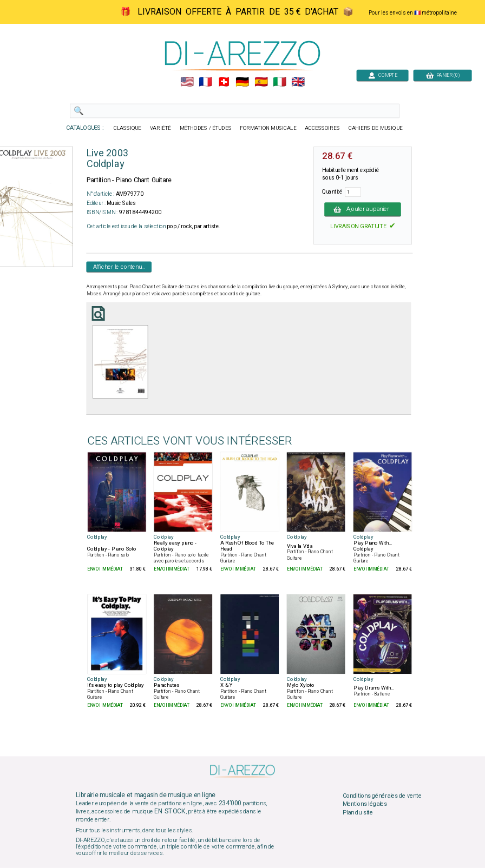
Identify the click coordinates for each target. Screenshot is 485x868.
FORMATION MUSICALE (268, 128)
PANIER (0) (443, 75)
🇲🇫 (205, 82)
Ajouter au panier (363, 209)
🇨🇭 (224, 82)
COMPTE (383, 75)
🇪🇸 (261, 82)
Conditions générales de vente (382, 796)
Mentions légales (365, 804)
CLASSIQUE (128, 128)
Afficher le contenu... (119, 267)
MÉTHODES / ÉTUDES (206, 128)
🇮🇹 (280, 82)
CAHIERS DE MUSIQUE (376, 128)
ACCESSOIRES (322, 128)
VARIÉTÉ (160, 128)
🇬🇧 (298, 82)
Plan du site (358, 812)
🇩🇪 (242, 82)
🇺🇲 (187, 82)
